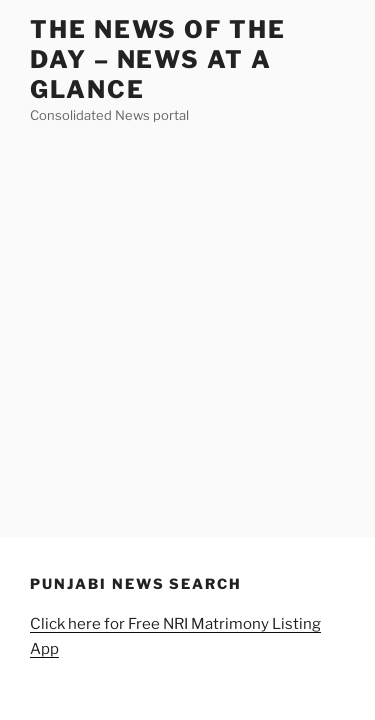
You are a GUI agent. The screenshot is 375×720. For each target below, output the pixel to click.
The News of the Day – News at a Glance (158, 59)
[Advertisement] (187, 324)
